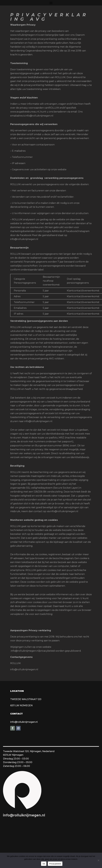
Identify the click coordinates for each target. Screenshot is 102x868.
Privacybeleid (55, 864)
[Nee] (98, 860)
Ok (44, 864)
